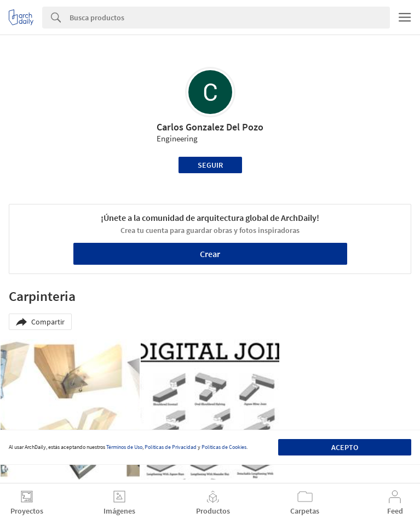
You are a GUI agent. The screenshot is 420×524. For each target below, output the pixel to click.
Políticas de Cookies (224, 447)
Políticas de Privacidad (171, 447)
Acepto (345, 447)
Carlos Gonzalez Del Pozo (210, 127)
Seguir (210, 165)
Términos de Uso (124, 447)
